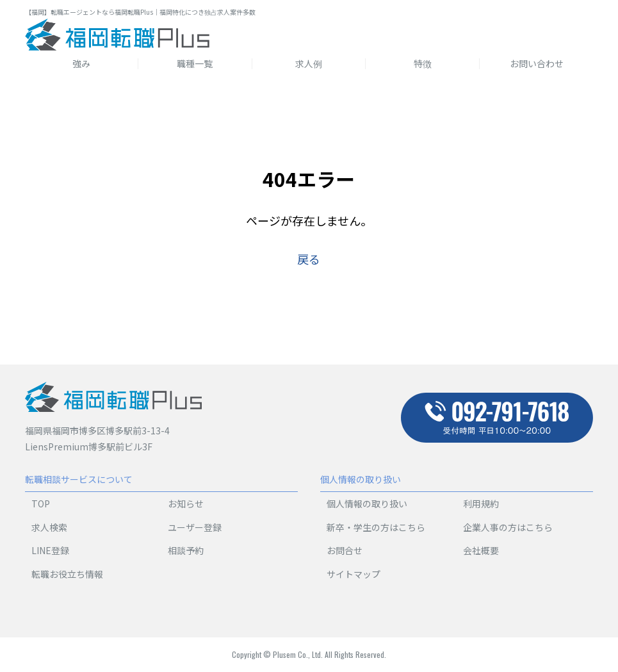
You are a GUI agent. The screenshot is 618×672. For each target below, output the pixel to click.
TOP (41, 504)
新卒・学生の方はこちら (376, 527)
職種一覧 (195, 63)
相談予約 (186, 550)
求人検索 (49, 527)
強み (81, 63)
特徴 (423, 63)
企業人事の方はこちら (508, 527)
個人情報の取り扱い (367, 504)
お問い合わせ (537, 63)
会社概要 (481, 550)
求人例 (309, 63)
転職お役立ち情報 (67, 574)
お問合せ (345, 550)
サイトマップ (354, 574)
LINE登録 (50, 550)
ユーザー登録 (195, 527)
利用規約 (481, 504)
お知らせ (186, 504)
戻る (309, 259)
